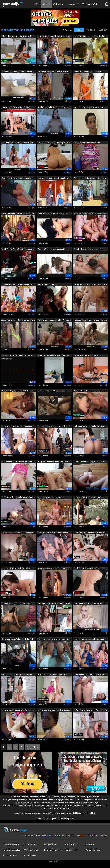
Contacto (81, 835)
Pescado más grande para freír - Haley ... (90, 320)
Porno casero (71, 850)
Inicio (37, 4)
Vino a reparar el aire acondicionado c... (54, 710)
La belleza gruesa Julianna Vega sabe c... (18, 284)
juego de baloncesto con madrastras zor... (53, 462)
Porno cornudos (10, 855)
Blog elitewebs (30, 855)
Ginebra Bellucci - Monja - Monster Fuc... (52, 391)
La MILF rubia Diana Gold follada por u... (17, 249)
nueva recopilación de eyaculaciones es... (53, 356)
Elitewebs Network (11, 844)
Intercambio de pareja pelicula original (54, 568)
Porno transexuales (11, 850)
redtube (104, 101)
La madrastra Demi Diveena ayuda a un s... (54, 143)
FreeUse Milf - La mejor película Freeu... (18, 462)
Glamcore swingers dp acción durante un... (54, 72)
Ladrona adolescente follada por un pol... (54, 604)
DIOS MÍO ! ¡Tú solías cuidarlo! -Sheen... (90, 107)
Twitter (104, 835)
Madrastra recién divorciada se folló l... (90, 568)
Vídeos (47, 4)
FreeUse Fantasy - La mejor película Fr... (90, 36)
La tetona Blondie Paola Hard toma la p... (90, 604)
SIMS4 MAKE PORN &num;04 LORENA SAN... (17, 675)
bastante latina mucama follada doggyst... (87, 143)
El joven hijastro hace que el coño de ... (17, 36)
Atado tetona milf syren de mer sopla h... (54, 107)
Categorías (59, 4)
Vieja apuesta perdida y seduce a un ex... (89, 497)
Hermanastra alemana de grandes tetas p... (91, 285)
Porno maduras (72, 844)
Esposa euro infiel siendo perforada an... (18, 533)
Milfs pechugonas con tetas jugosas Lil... (90, 639)
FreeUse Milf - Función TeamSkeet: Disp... (52, 675)
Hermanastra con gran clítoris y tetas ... (54, 178)
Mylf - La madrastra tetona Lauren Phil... (90, 533)
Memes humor (30, 844)
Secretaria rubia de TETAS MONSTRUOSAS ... (49, 285)
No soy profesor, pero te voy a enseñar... (54, 639)
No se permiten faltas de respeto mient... (51, 497)
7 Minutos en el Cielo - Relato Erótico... (17, 355)
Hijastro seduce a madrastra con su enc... (89, 356)
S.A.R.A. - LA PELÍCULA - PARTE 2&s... (16, 107)
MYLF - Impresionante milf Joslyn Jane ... (90, 710)
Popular (79, 30)
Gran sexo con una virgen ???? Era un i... (90, 462)
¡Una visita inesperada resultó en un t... (18, 143)
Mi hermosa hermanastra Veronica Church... (16, 568)
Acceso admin (55, 861)
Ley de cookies (45, 835)
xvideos (68, 101)
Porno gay (90, 844)
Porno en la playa (93, 850)
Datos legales (29, 835)
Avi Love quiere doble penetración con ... (18, 604)
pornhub (31, 66)
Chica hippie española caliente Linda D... (18, 639)
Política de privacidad (64, 835)
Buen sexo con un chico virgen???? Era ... (54, 36)
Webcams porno (31, 850)
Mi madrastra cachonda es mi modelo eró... (53, 533)
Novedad (90, 30)
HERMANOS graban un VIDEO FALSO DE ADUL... (18, 391)
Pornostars (73, 4)
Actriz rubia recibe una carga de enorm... (91, 178)
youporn (67, 66)
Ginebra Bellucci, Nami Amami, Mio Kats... (52, 249)
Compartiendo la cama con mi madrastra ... (18, 178)
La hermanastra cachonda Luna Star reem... (89, 427)
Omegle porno (51, 844)
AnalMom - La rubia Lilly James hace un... (18, 72)
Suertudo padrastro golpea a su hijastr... (18, 497)
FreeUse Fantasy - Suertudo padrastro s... (54, 427)
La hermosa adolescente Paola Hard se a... (18, 710)
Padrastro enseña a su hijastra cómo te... (18, 426)
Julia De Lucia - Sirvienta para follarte (53, 213)
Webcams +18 (89, 4)
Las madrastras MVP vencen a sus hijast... (88, 72)
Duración (103, 30)
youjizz (68, 243)
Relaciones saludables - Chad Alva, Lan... (54, 320)
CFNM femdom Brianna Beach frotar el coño (18, 214)
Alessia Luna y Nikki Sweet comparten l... (18, 320)
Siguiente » (32, 747)
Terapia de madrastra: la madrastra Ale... (91, 391)
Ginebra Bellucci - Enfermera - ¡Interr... (90, 249)
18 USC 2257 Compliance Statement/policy (55, 819)
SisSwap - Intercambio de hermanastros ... (90, 214)
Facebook (93, 835)
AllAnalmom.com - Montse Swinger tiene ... (91, 675)
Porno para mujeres (53, 850)
